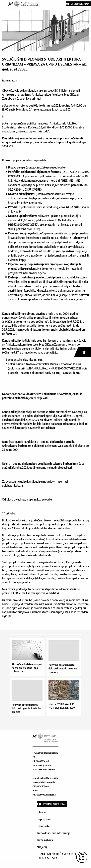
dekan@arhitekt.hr (49, 778)
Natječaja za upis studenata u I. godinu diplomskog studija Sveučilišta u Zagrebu (44, 414)
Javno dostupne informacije (53, 833)
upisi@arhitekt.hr (13, 485)
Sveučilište (43, 826)
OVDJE (36, 190)
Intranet (42, 812)
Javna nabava (45, 840)
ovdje (61, 167)
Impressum (44, 819)
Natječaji (42, 847)
